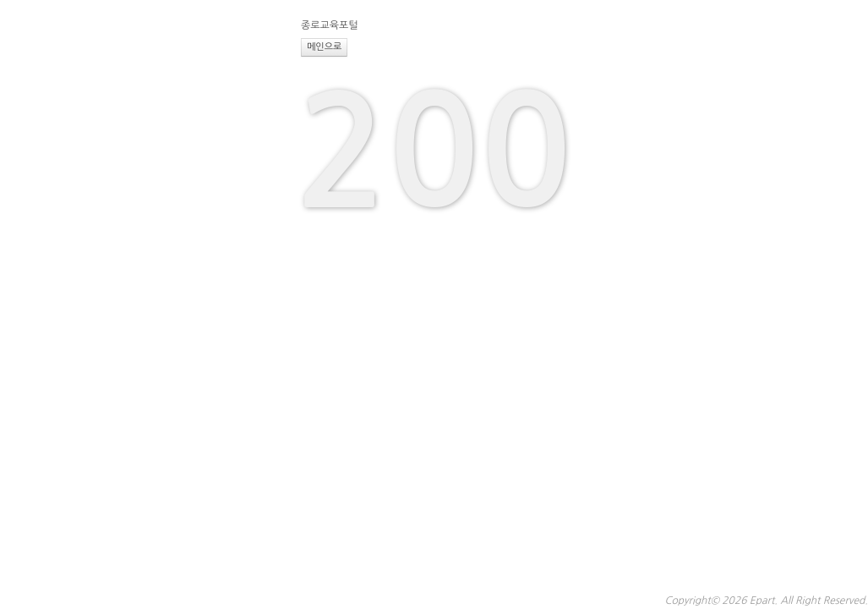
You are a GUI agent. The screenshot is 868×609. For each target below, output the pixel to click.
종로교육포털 (330, 25)
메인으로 (324, 47)
